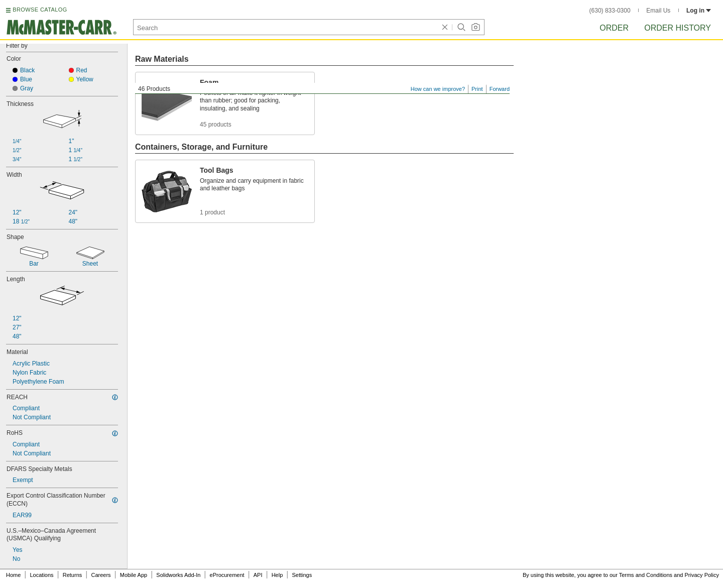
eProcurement (227, 575)
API (258, 575)
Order (614, 28)
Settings (302, 575)
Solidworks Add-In (178, 575)
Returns (73, 575)
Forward (500, 89)
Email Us (658, 11)
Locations (42, 575)
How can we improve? (438, 89)
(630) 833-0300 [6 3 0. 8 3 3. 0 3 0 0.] (610, 11)
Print (477, 89)
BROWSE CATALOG (40, 10)
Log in (699, 11)
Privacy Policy (702, 575)
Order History (678, 28)
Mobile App (134, 575)
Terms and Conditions (646, 575)
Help (277, 575)
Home (13, 575)
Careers (101, 575)
